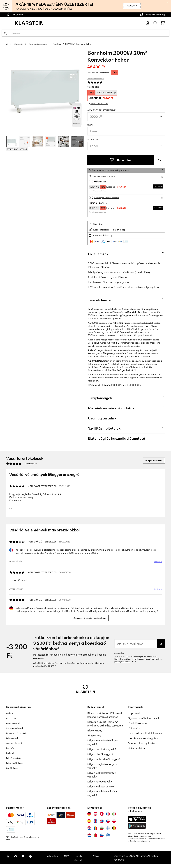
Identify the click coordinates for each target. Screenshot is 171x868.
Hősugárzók (20, 44)
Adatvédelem (120, 654)
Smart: (91, 125)
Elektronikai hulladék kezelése (146, 734)
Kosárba (121, 160)
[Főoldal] (10, 44)
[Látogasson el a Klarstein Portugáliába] (95, 837)
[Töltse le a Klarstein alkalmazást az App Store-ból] (137, 820)
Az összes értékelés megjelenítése (89, 619)
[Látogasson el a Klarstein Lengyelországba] (114, 822)
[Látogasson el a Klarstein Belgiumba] (114, 829)
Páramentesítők (16, 724)
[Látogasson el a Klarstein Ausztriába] (95, 815)
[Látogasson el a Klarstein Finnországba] (108, 829)
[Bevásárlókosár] (163, 23)
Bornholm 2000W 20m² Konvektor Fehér (81, 44)
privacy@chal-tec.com (124, 663)
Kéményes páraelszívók (20, 734)
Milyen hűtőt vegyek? (100, 783)
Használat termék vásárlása (107, 176)
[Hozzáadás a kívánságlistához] (160, 160)
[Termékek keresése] (85, 33)
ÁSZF (81, 859)
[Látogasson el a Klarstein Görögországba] (108, 837)
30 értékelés (93, 87)
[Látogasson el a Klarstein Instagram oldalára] (9, 862)
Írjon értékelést (150, 460)
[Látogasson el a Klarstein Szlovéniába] (102, 837)
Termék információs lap (96, 79)
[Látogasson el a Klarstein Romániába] (95, 829)
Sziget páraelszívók (18, 729)
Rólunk (111, 859)
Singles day (94, 737)
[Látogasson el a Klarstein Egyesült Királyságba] (95, 822)
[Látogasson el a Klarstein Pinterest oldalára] (39, 862)
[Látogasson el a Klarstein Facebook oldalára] (19, 862)
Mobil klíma (13, 719)
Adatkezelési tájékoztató (142, 744)
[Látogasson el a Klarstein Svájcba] (102, 815)
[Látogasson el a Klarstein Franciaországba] (108, 815)
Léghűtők (12, 754)
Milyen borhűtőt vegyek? (102, 750)
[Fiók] (148, 23)
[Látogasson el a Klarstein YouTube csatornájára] (29, 862)
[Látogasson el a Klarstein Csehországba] (108, 822)
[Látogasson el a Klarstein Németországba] (89, 815)
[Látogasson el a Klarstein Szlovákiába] (102, 822)
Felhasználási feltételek (138, 842)
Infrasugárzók (14, 739)
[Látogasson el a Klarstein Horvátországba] (89, 829)
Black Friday (95, 732)
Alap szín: (93, 140)
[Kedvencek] (155, 23)
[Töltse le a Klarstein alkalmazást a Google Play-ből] (137, 827)
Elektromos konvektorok (44, 44)
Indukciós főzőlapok (18, 764)
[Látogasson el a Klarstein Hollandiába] (89, 837)
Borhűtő (11, 714)
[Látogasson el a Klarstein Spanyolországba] (89, 822)
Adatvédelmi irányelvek (138, 840)
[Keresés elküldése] (5, 33)
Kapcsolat (134, 714)
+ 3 (77, 142)
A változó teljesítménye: (102, 110)
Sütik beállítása (137, 749)
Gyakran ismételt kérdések (144, 719)
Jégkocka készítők (17, 744)
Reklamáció (135, 729)
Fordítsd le (157, 563)
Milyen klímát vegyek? (100, 755)
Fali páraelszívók (16, 759)
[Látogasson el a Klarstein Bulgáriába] (102, 829)
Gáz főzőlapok (15, 769)
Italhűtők (11, 749)
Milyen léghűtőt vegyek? (101, 788)
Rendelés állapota (139, 724)
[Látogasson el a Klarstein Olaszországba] (114, 815)
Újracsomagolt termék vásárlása (109, 197)
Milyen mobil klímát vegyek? (104, 760)
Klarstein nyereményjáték (143, 739)
